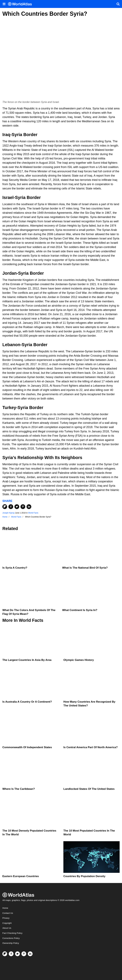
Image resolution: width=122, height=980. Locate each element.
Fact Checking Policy (12, 933)
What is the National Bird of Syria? (85, 568)
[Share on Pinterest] (23, 507)
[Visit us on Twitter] (17, 954)
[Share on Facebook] (11, 507)
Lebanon (11, 345)
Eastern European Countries (21, 876)
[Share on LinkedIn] (29, 507)
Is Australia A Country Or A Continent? (27, 702)
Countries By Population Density (84, 876)
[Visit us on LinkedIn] (30, 954)
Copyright (7, 923)
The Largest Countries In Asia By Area (27, 660)
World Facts (33, 513)
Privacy (6, 918)
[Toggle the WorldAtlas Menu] (4, 4)
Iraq (6, 135)
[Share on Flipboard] (5, 507)
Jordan (10, 273)
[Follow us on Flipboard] (5, 954)
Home (5, 908)
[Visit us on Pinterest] (24, 954)
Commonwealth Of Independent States (27, 747)
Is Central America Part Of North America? (91, 747)
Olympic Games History (79, 660)
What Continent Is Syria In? (80, 610)
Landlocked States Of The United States (89, 789)
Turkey (9, 408)
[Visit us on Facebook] (11, 954)
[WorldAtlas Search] (118, 4)
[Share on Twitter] (17, 507)
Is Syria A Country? (15, 568)
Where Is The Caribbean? (19, 789)
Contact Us (8, 913)
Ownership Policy (11, 943)
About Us (7, 928)
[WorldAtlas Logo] (21, 4)
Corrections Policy (11, 938)
